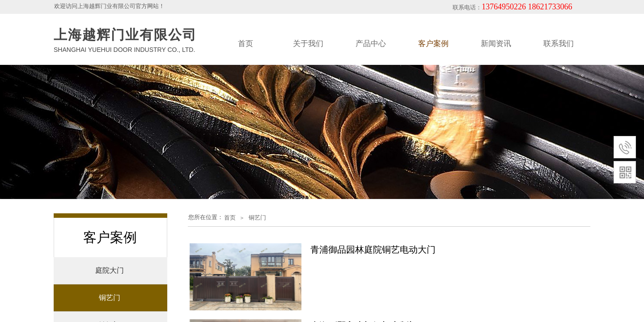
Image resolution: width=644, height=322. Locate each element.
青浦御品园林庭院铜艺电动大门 (373, 250)
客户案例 (433, 44)
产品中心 (371, 44)
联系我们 (559, 44)
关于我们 (308, 44)
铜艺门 (257, 218)
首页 (246, 44)
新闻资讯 (496, 44)
